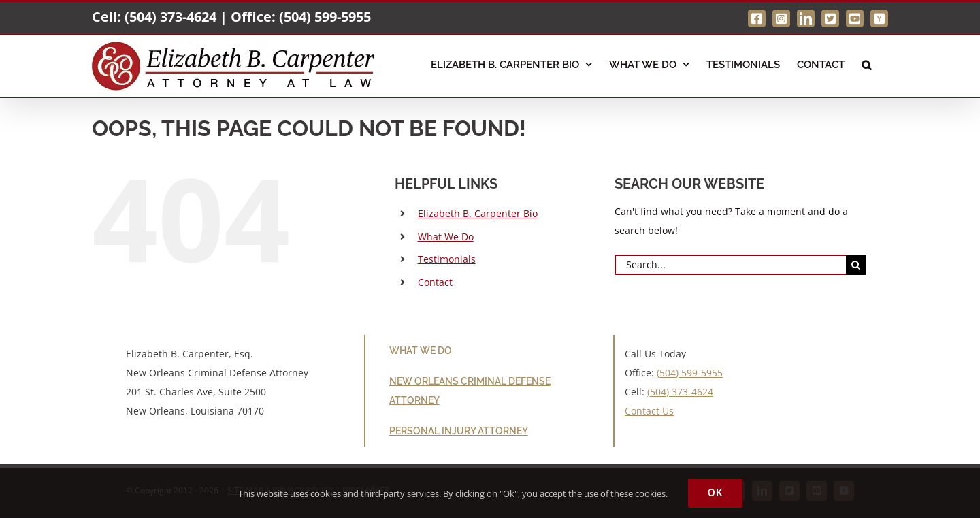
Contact (435, 282)
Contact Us (649, 411)
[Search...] (730, 265)
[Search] (856, 265)
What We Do (446, 237)
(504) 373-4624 (170, 17)
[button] (866, 63)
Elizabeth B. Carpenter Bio (478, 213)
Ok (715, 493)
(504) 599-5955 (325, 17)
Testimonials (447, 259)
